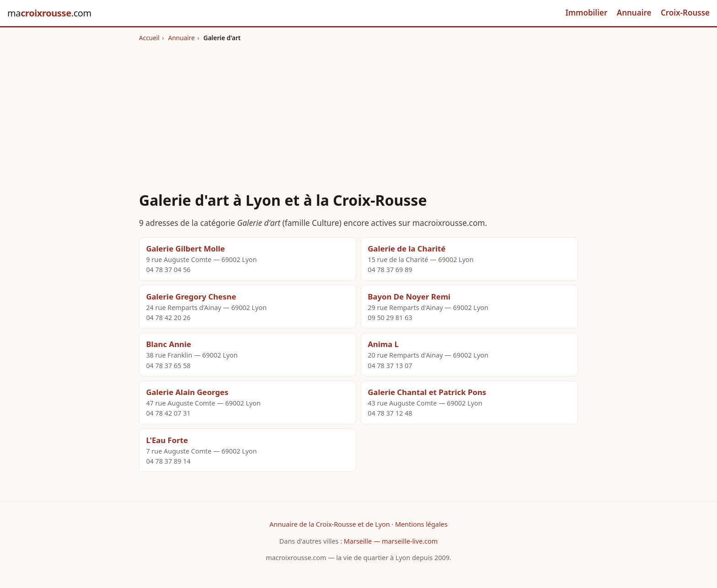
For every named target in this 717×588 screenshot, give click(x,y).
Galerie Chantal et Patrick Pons (427, 392)
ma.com (49, 13)
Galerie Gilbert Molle (185, 249)
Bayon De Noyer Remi (409, 297)
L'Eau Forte (167, 440)
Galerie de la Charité (407, 249)
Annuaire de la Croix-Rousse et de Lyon (329, 524)
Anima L (383, 344)
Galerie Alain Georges (187, 392)
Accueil (149, 38)
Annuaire (634, 13)
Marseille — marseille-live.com (391, 541)
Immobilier (587, 13)
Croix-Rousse (685, 13)
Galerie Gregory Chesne (191, 297)
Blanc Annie (169, 344)
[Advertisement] (358, 111)
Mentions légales (421, 524)
